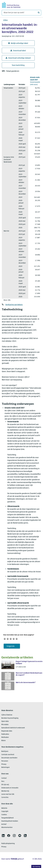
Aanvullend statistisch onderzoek (13, 729)
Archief (4, 825)
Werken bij (5, 792)
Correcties (5, 798)
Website (4, 809)
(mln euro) (35, 81)
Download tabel (18, 51)
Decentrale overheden (9, 759)
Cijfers (5, 20)
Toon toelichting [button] (18, 65)
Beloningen (6, 768)
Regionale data (7, 732)
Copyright (5, 812)
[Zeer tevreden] (21, 639)
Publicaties (5, 735)
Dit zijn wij (5, 785)
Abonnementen (7, 828)
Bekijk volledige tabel (18, 43)
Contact (4, 779)
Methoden (5, 738)
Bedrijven (5, 752)
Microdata (5, 725)
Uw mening (36, 867)
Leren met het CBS (8, 795)
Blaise (3, 741)
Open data (5, 722)
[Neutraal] (13, 639)
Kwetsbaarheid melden (10, 822)
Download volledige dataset (18, 58)
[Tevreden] (17, 639)
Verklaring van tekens (14, 305)
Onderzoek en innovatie (10, 789)
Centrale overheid (8, 755)
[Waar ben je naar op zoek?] (21, 13)
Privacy (4, 765)
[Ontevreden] (9, 639)
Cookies (4, 815)
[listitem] (3, 836)
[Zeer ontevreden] (5, 639)
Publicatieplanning (8, 844)
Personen (5, 762)
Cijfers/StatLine (7, 716)
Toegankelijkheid (7, 819)
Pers (3, 782)
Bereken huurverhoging (10, 719)
